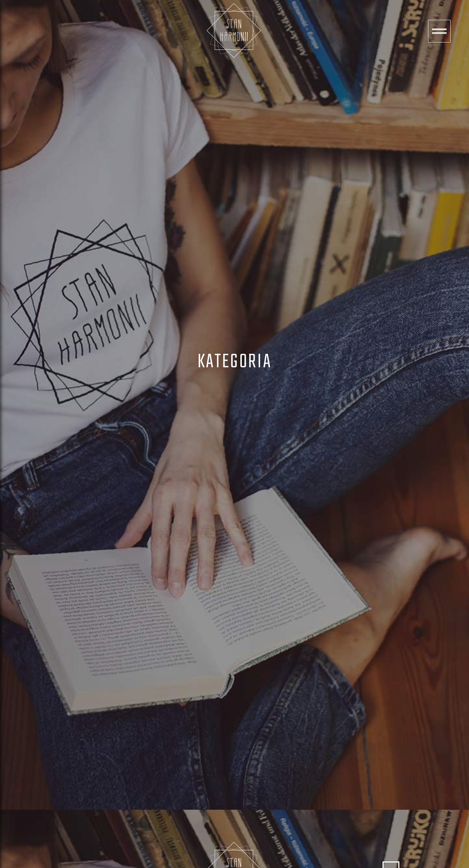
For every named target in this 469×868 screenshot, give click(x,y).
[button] (439, 31)
